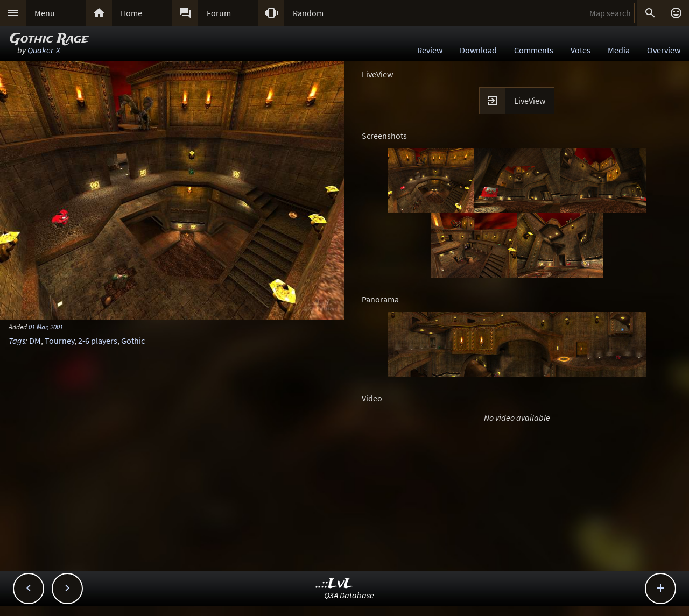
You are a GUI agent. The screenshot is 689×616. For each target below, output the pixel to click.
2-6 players (98, 341)
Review (430, 50)
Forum (219, 13)
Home (131, 13)
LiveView (530, 101)
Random (308, 13)
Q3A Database (349, 595)
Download (478, 50)
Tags (17, 341)
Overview (664, 50)
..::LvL (335, 584)
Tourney (59, 341)
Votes (581, 50)
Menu (45, 13)
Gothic (133, 341)
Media (619, 50)
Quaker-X (44, 50)
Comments (534, 50)
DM (35, 341)
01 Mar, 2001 (46, 327)
